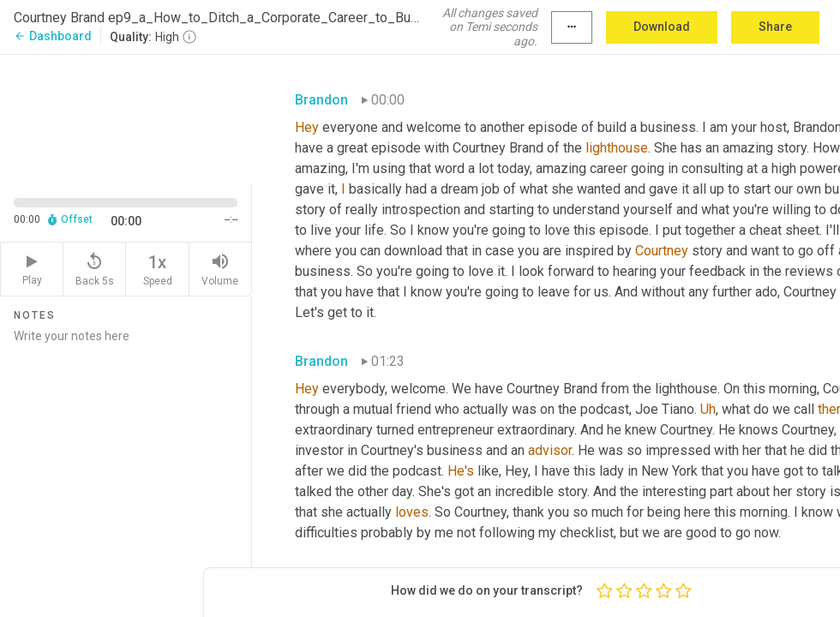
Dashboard (53, 36)
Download (662, 27)
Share (775, 27)
